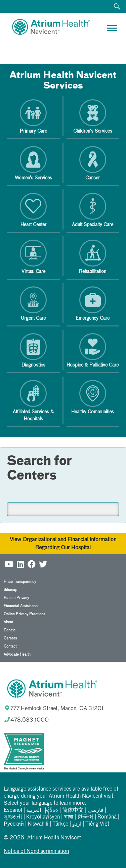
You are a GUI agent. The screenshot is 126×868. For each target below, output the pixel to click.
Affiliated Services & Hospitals (33, 401)
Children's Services (93, 116)
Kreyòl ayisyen (43, 817)
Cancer (93, 163)
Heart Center (33, 210)
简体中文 (73, 810)
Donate (10, 630)
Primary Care (33, 116)
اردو (77, 824)
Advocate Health (17, 654)
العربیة (34, 810)
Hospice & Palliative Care (93, 350)
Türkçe (60, 824)
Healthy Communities (93, 397)
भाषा (69, 817)
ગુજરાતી (13, 817)
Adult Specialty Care (93, 210)
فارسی (96, 810)
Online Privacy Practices (24, 614)
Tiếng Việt (97, 824)
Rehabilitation (93, 257)
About (8, 622)
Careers (10, 638)
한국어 (85, 817)
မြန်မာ (52, 810)
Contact (10, 646)
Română (107, 817)
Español (13, 810)
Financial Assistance (21, 606)
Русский (14, 824)
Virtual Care (33, 257)
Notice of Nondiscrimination (36, 852)
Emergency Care (93, 304)
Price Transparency (20, 582)
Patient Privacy (16, 598)
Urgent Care (33, 304)
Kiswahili (38, 824)
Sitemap (10, 590)
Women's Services (33, 163)
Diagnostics (33, 350)
